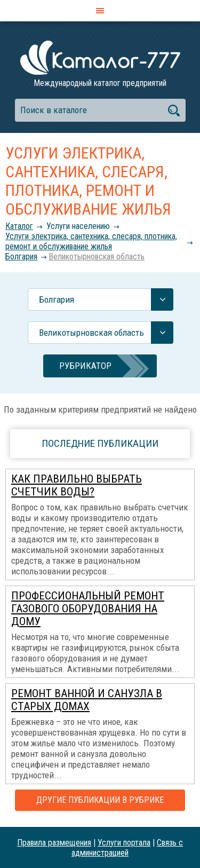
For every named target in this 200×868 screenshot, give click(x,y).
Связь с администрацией (127, 848)
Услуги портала (124, 843)
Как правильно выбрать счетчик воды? (77, 485)
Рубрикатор (85, 366)
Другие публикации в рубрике (100, 800)
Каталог (19, 226)
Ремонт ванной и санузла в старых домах (87, 700)
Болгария (21, 257)
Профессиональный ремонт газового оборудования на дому (88, 609)
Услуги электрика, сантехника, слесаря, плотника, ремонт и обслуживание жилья (91, 241)
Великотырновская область (97, 257)
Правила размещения (54, 843)
